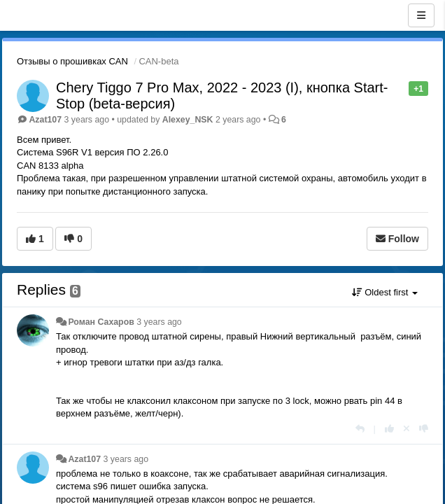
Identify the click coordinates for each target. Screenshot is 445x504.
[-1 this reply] (424, 429)
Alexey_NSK (188, 120)
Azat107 (45, 120)
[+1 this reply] (389, 429)
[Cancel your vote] (407, 429)
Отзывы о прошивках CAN (72, 61)
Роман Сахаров (101, 322)
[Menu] (421, 15)
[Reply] (360, 429)
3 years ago (159, 322)
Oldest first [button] (385, 292)
